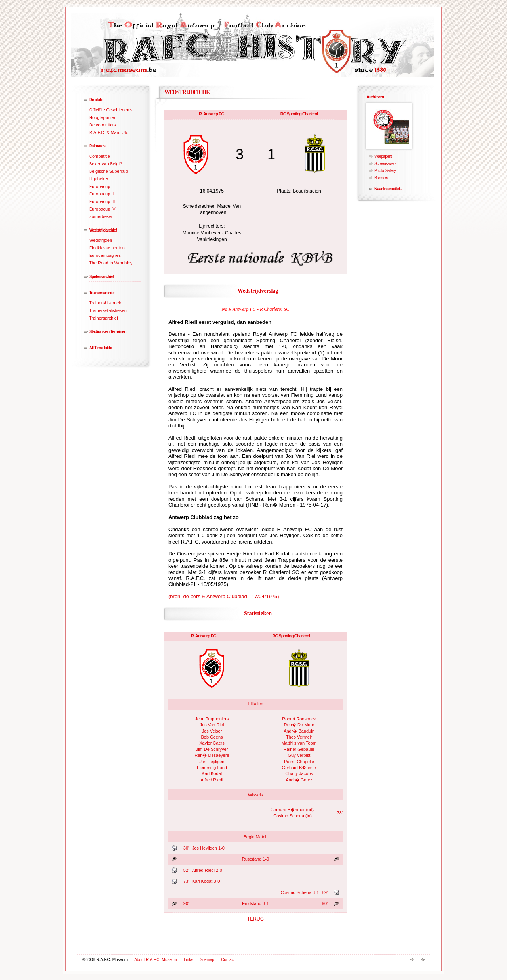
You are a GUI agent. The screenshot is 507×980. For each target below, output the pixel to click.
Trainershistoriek (105, 303)
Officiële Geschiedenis (111, 110)
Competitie (100, 156)
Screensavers (385, 163)
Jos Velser (212, 731)
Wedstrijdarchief (103, 230)
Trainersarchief (102, 293)
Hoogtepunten (103, 117)
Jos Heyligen (212, 762)
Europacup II (101, 194)
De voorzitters (103, 125)
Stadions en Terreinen (108, 331)
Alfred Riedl (212, 780)
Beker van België (106, 164)
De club (96, 100)
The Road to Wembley (111, 263)
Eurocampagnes (105, 255)
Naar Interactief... (388, 189)
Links (188, 960)
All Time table (100, 348)
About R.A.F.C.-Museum (156, 960)
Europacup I (101, 186)
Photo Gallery (385, 170)
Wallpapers (383, 156)
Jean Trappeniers (212, 719)
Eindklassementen (107, 248)
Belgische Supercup (109, 171)
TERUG (255, 919)
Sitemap (207, 960)
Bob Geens (212, 737)
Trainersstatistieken (108, 310)
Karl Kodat (212, 773)
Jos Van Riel (212, 725)
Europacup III (102, 201)
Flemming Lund (212, 768)
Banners (381, 178)
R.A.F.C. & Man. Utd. (109, 132)
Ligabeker (99, 179)
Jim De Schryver (212, 749)
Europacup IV (102, 209)
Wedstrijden (101, 240)
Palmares (97, 146)
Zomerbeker (101, 216)
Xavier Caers (212, 743)
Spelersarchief (101, 276)
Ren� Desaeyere (212, 755)
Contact (228, 960)
